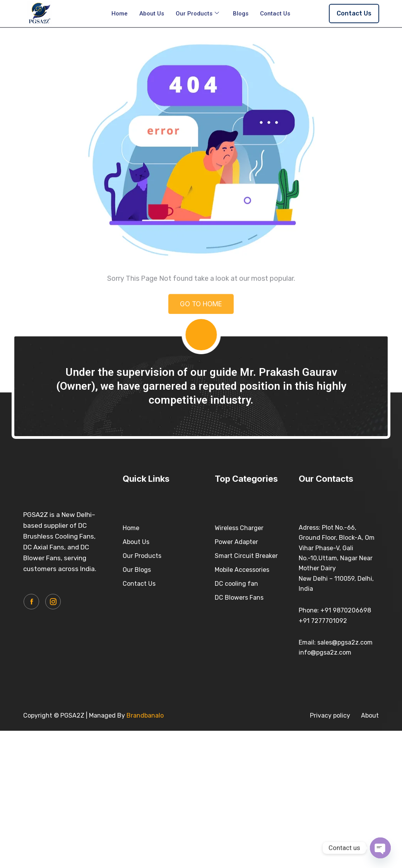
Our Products (197, 14)
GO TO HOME (201, 310)
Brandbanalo (145, 715)
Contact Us (275, 14)
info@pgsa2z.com (325, 652)
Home (120, 14)
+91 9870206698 (346, 610)
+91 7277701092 (323, 621)
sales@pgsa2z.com (345, 642)
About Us (152, 14)
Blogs (241, 14)
